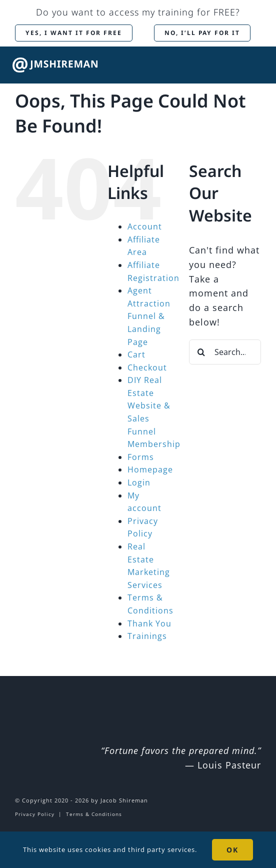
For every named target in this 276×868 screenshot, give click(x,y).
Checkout (147, 367)
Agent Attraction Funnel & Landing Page (149, 316)
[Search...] (225, 352)
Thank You (149, 623)
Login (139, 482)
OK (232, 850)
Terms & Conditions (94, 814)
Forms (141, 457)
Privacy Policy (35, 814)
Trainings (147, 636)
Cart (136, 354)
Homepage (150, 469)
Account (145, 226)
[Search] (201, 352)
